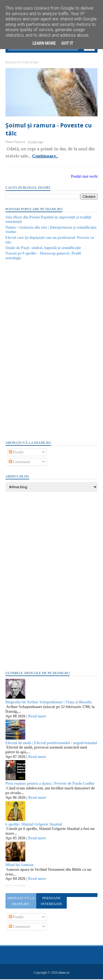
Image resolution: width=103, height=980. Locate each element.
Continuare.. (45, 157)
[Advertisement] (47, 351)
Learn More (44, 43)
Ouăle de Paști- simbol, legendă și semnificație (43, 249)
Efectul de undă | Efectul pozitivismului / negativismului (51, 744)
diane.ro (64, 973)
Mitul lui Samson (20, 866)
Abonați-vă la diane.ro (21, 902)
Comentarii (20, 463)
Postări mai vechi (84, 177)
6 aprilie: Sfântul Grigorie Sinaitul (34, 825)
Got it (67, 43)
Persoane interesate (51, 902)
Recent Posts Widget (16, 886)
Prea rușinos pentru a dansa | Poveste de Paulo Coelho (50, 785)
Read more (37, 717)
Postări (16, 453)
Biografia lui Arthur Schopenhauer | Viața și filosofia (49, 703)
